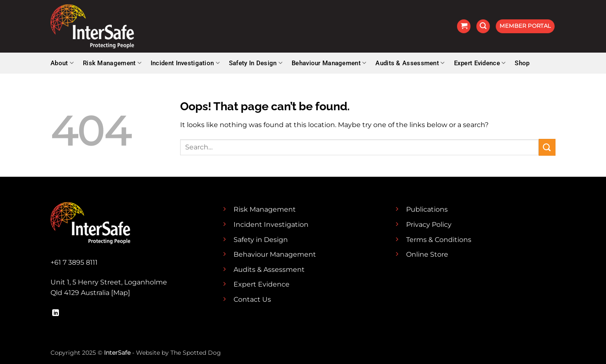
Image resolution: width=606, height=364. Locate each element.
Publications (427, 209)
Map (121, 293)
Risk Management (112, 63)
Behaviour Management (329, 63)
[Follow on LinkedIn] (56, 313)
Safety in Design (261, 240)
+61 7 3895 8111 (74, 262)
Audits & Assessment (410, 63)
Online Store (427, 254)
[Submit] (547, 147)
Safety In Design (256, 63)
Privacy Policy (429, 225)
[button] (464, 26)
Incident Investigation (185, 63)
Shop (522, 63)
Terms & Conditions (439, 240)
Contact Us (252, 299)
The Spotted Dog (196, 353)
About (62, 63)
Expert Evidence (480, 63)
